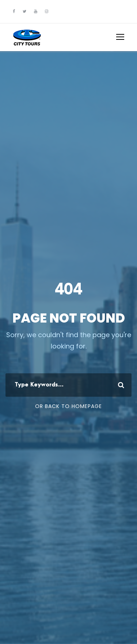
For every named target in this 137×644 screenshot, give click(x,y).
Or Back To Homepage (68, 406)
